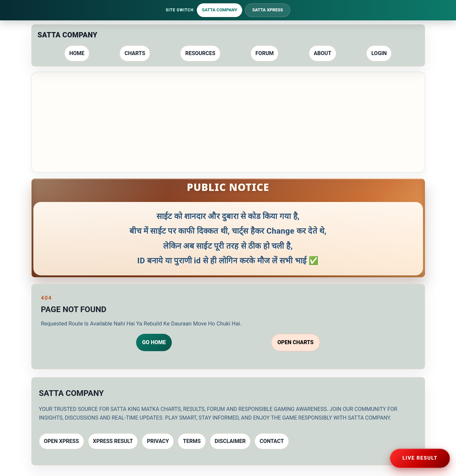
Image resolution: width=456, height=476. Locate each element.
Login (379, 53)
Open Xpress (62, 441)
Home (77, 53)
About (323, 53)
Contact (272, 441)
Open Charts (296, 342)
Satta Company (219, 10)
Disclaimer (230, 441)
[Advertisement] (228, 122)
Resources (200, 53)
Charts (135, 53)
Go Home (154, 342)
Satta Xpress (268, 10)
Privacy (158, 441)
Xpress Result (113, 441)
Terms (192, 441)
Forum (265, 53)
